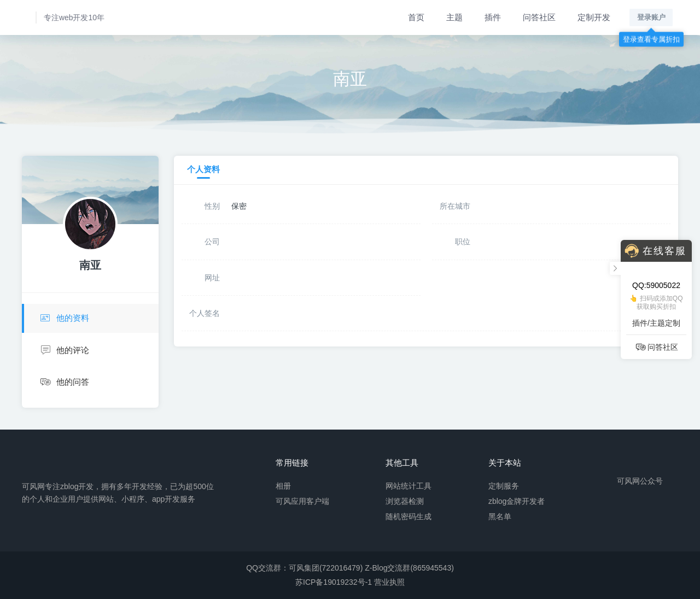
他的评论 (64, 351)
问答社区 (539, 17)
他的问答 (64, 382)
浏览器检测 (405, 501)
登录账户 (651, 17)
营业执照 (389, 582)
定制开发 (594, 17)
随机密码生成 (409, 516)
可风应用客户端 (302, 501)
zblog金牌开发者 (517, 501)
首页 (416, 17)
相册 (283, 485)
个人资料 (203, 169)
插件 (493, 17)
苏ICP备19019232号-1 (334, 582)
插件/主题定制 (656, 323)
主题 (454, 17)
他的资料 (63, 318)
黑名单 (500, 516)
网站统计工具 (409, 485)
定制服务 (504, 485)
